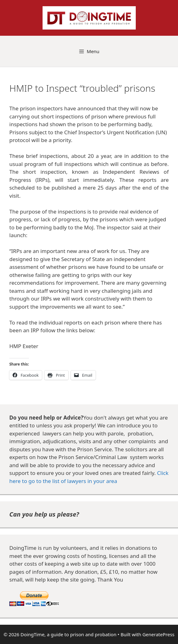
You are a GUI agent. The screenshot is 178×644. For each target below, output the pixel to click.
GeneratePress (158, 634)
